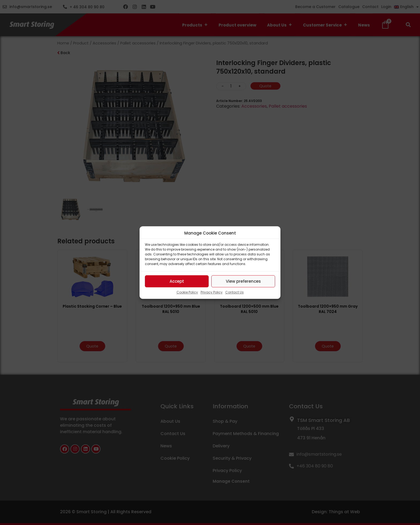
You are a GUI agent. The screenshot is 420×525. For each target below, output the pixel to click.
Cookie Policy (187, 292)
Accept (177, 281)
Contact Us (235, 292)
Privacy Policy (212, 292)
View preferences (243, 281)
